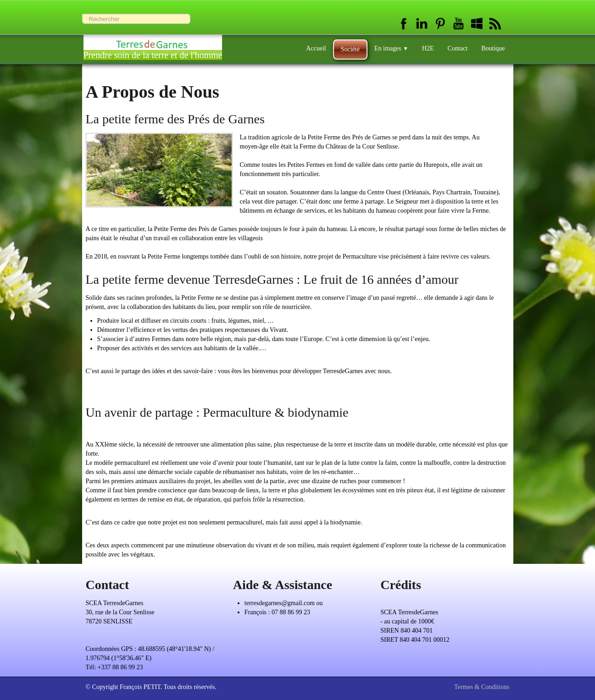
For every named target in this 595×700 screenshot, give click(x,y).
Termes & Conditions (482, 687)
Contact (458, 48)
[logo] (153, 45)
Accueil (316, 48)
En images (391, 48)
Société (350, 49)
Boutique (493, 48)
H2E (428, 48)
